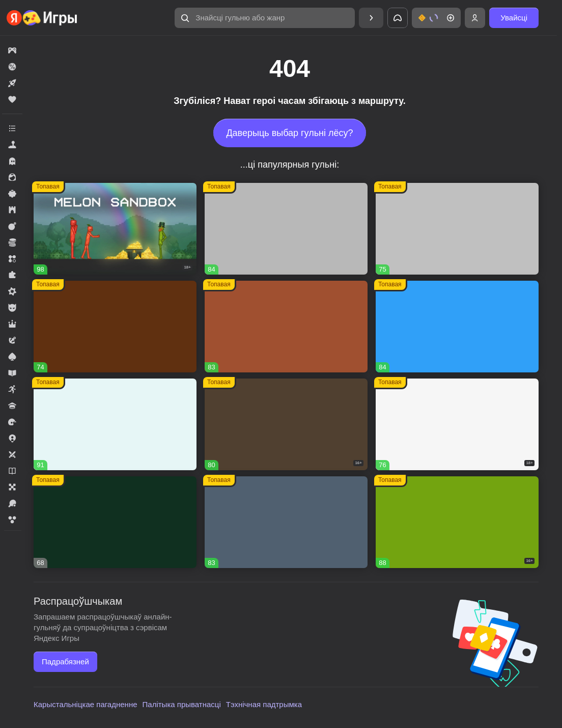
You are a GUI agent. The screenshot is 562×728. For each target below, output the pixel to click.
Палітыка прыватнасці (182, 704)
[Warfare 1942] (457, 424)
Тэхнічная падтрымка (264, 704)
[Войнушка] (457, 229)
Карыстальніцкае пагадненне (86, 704)
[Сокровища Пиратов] (457, 522)
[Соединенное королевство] (457, 327)
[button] (265, 18)
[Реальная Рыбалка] (115, 522)
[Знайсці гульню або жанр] (265, 18)
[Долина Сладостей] (286, 327)
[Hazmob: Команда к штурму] (286, 424)
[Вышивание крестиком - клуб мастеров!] (286, 229)
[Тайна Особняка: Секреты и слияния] (115, 424)
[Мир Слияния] (286, 522)
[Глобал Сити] (115, 327)
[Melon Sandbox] (115, 229)
